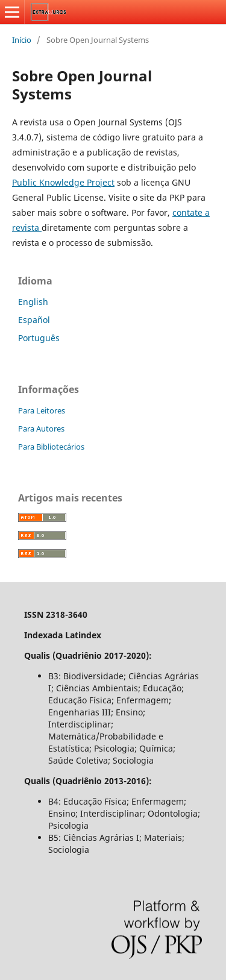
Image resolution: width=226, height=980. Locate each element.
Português (39, 338)
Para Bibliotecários (51, 447)
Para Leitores (42, 410)
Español (34, 320)
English (33, 302)
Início (22, 40)
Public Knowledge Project (63, 182)
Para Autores (41, 429)
